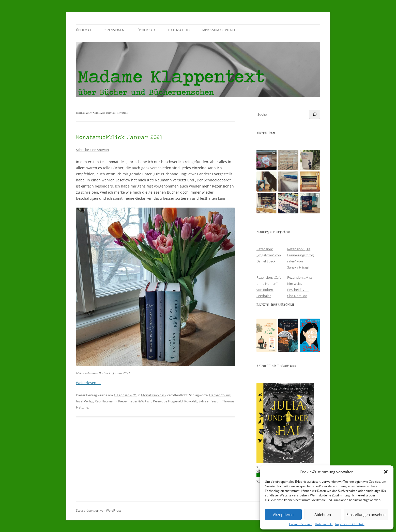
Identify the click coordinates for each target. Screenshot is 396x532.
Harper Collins (220, 395)
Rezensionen (114, 30)
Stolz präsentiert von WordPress (99, 511)
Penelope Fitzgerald (168, 401)
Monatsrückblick (154, 395)
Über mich (84, 30)
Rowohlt (191, 401)
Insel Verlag (85, 401)
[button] (386, 472)
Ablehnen (323, 514)
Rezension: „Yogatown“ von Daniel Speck (269, 255)
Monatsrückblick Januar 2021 (119, 137)
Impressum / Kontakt (350, 524)
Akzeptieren (283, 514)
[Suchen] (315, 114)
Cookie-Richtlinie (301, 524)
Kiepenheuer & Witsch (135, 401)
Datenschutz (324, 524)
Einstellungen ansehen (366, 514)
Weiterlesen (88, 383)
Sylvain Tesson (210, 401)
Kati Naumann (106, 401)
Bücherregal (146, 30)
